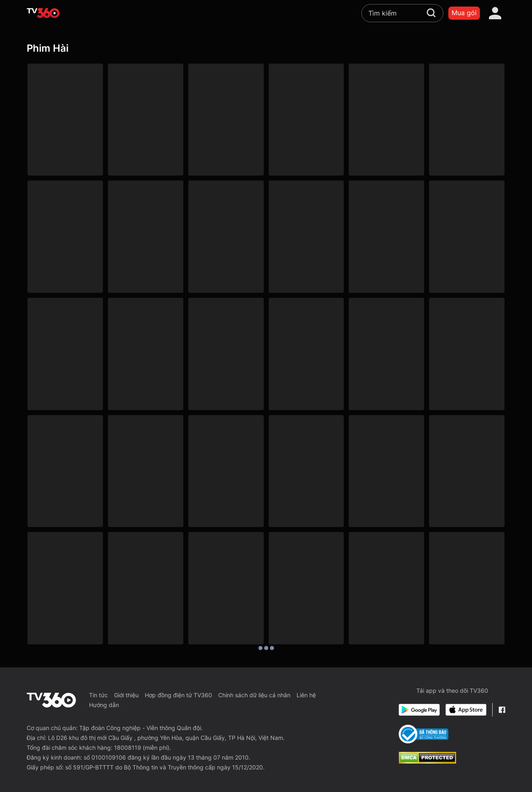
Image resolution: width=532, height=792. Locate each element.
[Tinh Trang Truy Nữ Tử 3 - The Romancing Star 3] (306, 588)
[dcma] (427, 761)
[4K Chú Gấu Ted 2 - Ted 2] (386, 354)
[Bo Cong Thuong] (424, 734)
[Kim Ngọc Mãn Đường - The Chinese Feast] (467, 588)
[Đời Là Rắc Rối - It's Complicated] (467, 471)
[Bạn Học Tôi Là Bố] (386, 237)
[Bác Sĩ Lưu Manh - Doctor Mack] (226, 588)
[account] (495, 13)
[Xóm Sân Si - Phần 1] (146, 120)
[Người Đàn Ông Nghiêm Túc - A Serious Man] (386, 471)
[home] (43, 13)
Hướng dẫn (104, 705)
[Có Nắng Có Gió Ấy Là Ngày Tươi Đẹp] (146, 237)
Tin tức (98, 695)
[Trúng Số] (467, 120)
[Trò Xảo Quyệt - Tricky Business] (65, 588)
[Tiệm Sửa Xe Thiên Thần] (65, 237)
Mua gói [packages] (464, 13)
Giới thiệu (126, 695)
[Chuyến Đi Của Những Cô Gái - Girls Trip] (226, 471)
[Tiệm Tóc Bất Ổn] (306, 120)
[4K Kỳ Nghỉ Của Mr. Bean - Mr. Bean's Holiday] (467, 354)
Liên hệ (306, 695)
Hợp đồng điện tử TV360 (178, 695)
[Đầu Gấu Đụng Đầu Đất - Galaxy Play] (226, 354)
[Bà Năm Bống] (226, 120)
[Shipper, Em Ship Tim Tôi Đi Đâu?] (226, 237)
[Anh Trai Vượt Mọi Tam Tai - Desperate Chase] (306, 354)
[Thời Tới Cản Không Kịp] (65, 471)
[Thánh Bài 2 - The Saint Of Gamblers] (386, 588)
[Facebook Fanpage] (502, 710)
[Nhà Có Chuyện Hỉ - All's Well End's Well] (65, 354)
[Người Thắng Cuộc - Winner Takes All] (146, 354)
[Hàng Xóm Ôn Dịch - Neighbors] (146, 471)
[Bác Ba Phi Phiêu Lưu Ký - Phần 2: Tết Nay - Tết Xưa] (386, 120)
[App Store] (466, 710)
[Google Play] (419, 710)
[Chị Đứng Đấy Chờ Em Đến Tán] (306, 237)
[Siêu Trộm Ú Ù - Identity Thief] (306, 471)
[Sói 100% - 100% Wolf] (467, 237)
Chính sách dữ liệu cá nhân (254, 695)
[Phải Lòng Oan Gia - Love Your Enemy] (65, 120)
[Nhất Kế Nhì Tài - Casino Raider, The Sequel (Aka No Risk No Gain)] (146, 588)
